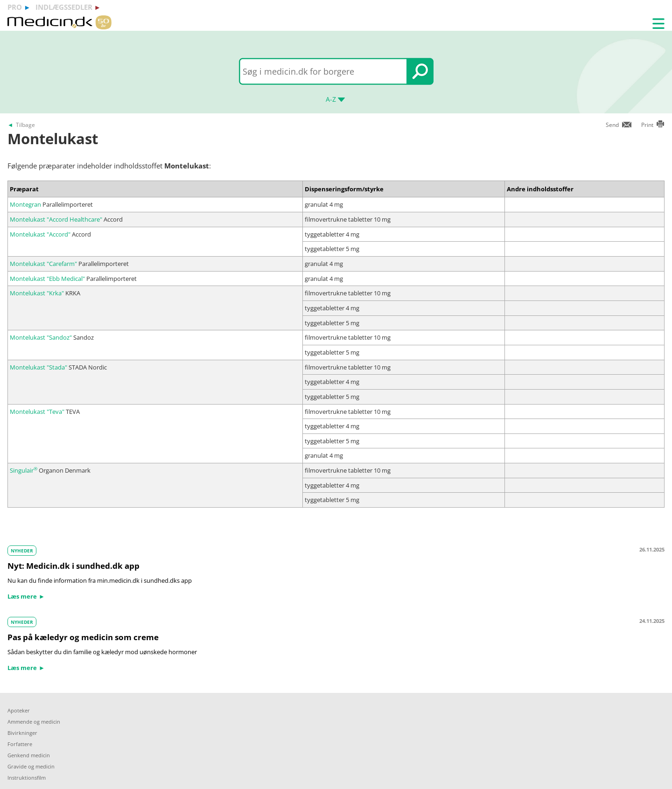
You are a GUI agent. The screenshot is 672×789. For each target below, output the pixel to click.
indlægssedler (64, 7)
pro (15, 7)
